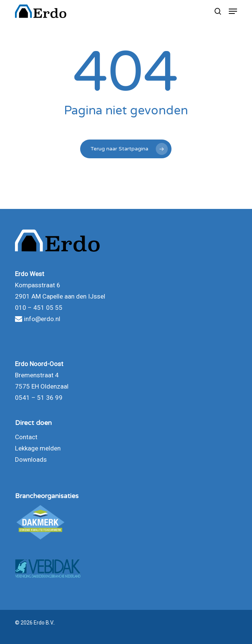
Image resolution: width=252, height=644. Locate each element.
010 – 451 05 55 (39, 308)
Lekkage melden (38, 448)
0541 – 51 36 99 (39, 398)
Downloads (31, 459)
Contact (26, 437)
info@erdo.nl (38, 319)
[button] (233, 11)
